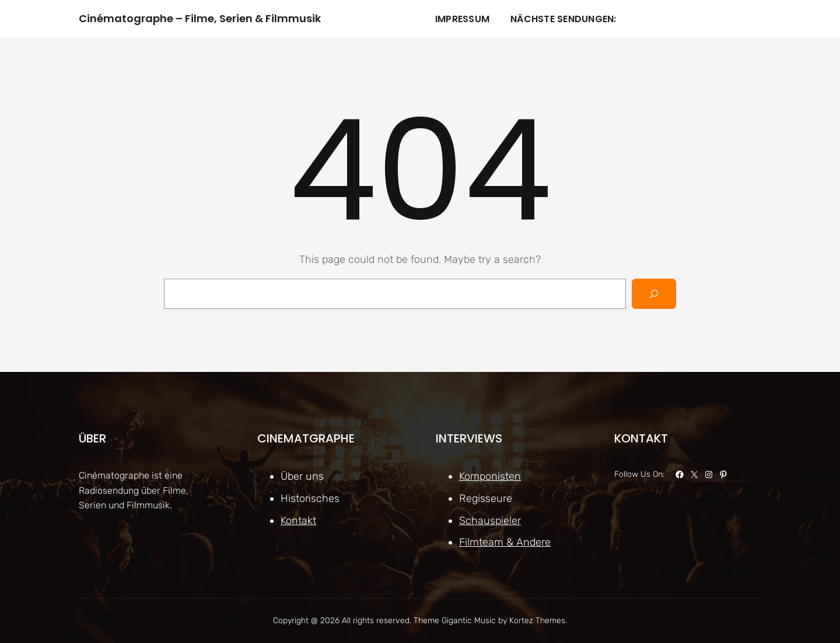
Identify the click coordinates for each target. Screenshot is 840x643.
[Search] (654, 294)
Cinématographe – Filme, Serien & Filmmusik (200, 18)
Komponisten (490, 476)
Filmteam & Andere (505, 542)
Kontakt (298, 520)
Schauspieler (490, 520)
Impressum (462, 19)
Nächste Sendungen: (563, 19)
